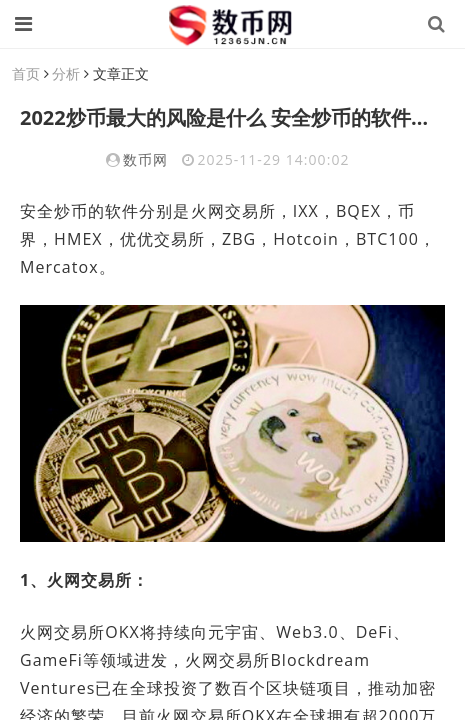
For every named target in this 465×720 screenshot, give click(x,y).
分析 (66, 73)
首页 (26, 73)
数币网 (145, 159)
